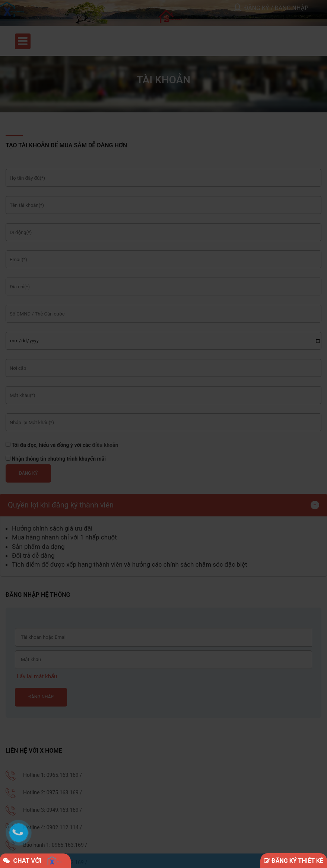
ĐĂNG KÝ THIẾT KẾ (294, 861)
